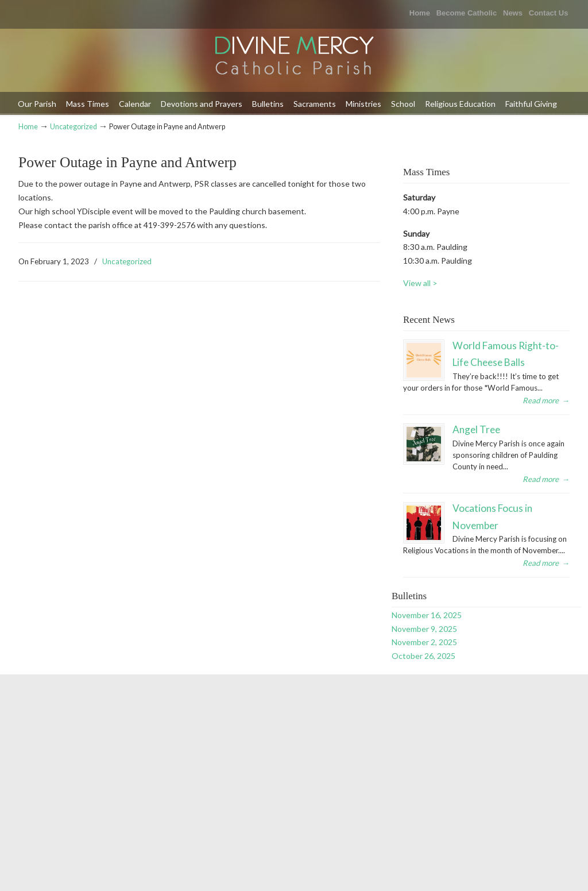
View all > (420, 283)
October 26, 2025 (423, 656)
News (513, 13)
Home (420, 13)
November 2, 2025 (424, 642)
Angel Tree (476, 429)
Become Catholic (467, 13)
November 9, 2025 (424, 629)
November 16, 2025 (427, 615)
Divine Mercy (294, 57)
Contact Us (549, 13)
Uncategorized (73, 127)
